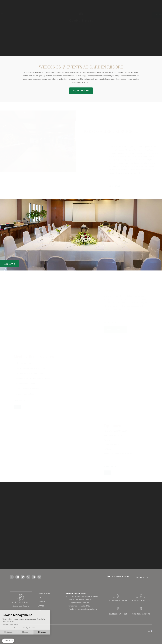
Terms (12, 636)
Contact (41, 606)
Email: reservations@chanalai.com (83, 614)
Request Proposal (81, 90)
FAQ (39, 602)
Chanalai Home (44, 598)
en (149, 635)
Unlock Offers (141, 582)
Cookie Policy (31, 636)
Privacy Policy (20, 636)
